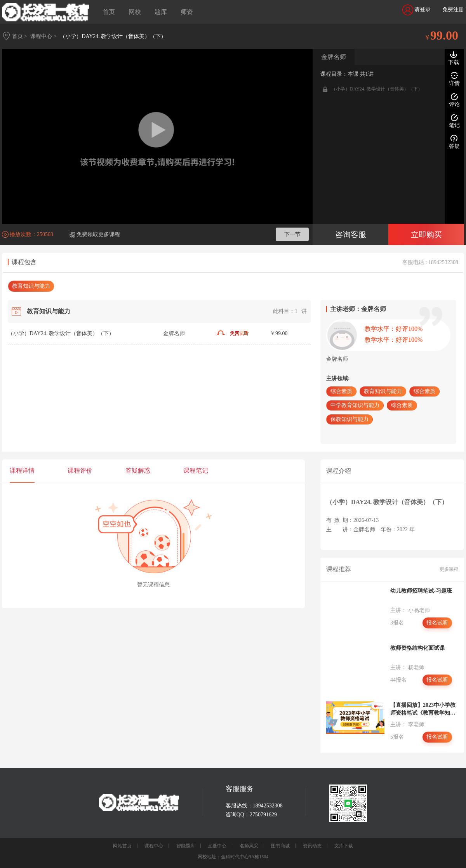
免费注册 (453, 10)
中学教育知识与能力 (355, 405)
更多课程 (449, 569)
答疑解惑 (138, 471)
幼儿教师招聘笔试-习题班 (421, 591)
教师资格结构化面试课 (417, 648)
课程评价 (80, 471)
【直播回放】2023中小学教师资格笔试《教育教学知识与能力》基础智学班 (423, 710)
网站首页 (122, 846)
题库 (161, 12)
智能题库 (186, 846)
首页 (109, 12)
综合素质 (341, 391)
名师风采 (249, 846)
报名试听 (437, 623)
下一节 (292, 234)
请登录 (417, 10)
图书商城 (280, 846)
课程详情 (22, 471)
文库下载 (344, 846)
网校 (135, 12)
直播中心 (217, 846)
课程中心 (154, 846)
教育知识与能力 (31, 286)
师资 (187, 12)
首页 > (20, 36)
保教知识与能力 (349, 419)
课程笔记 (196, 471)
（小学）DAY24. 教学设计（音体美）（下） (113, 36)
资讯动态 (312, 846)
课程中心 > (43, 36)
